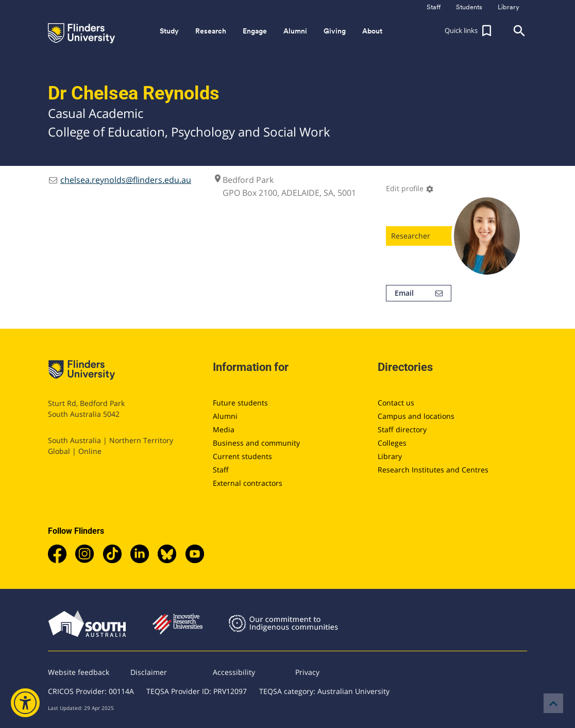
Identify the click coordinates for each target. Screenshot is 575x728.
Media (224, 429)
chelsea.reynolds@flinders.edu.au (126, 180)
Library (390, 456)
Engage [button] (255, 31)
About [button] (372, 31)
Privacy (307, 672)
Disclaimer (149, 672)
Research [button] (211, 31)
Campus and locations (416, 416)
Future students (240, 403)
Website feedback (79, 672)
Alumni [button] (295, 31)
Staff (221, 470)
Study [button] (169, 31)
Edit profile (410, 188)
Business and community (256, 443)
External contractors (248, 483)
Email (419, 293)
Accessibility (234, 672)
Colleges (392, 443)
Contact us (396, 403)
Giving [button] (335, 31)
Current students (242, 456)
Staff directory (402, 429)
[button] (469, 31)
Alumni (225, 416)
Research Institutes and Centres (433, 470)
